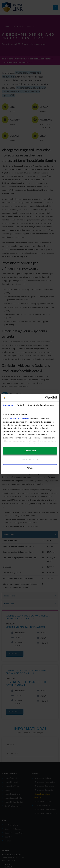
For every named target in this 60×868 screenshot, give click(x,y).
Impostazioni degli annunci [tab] (41, 405)
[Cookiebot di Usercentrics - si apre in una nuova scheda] (45, 398)
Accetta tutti (30, 451)
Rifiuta (30, 468)
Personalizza (30, 459)
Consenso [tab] (8, 405)
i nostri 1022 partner (19, 419)
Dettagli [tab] (21, 405)
